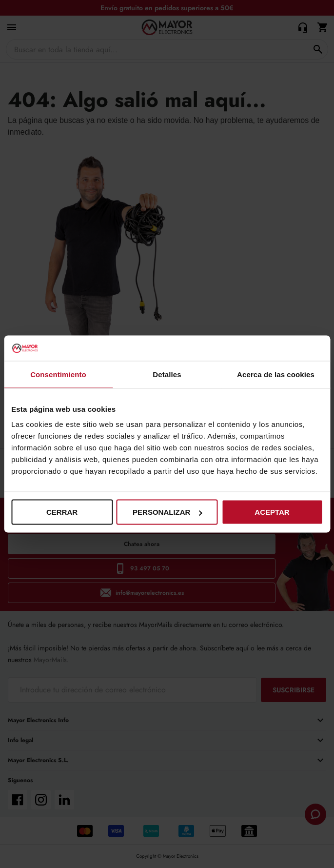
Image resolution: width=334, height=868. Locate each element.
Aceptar (272, 512)
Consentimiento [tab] (58, 374)
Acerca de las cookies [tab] (276, 374)
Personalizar (167, 512)
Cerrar (62, 512)
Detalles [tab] (167, 374)
